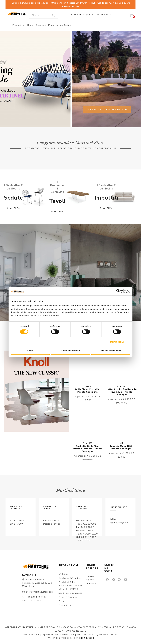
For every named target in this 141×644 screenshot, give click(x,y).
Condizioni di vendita (70, 578)
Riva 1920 (122, 386)
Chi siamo (64, 574)
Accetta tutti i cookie (111, 351)
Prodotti (19, 25)
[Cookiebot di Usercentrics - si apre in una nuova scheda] (118, 291)
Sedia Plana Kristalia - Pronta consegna (87, 391)
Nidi (122, 443)
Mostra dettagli (118, 342)
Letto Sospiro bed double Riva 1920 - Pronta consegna (122, 392)
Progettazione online (60, 25)
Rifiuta (30, 351)
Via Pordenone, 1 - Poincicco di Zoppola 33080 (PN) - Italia (37, 583)
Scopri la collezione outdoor (107, 109)
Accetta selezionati (70, 351)
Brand (30, 25)
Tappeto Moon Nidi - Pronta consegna (122, 447)
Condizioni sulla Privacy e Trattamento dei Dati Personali (71, 586)
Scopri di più (13, 208)
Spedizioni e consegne (70, 593)
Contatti (63, 601)
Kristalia (88, 386)
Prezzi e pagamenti (69, 597)
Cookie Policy (66, 605)
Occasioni (41, 25)
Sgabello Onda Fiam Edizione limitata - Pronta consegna (88, 449)
